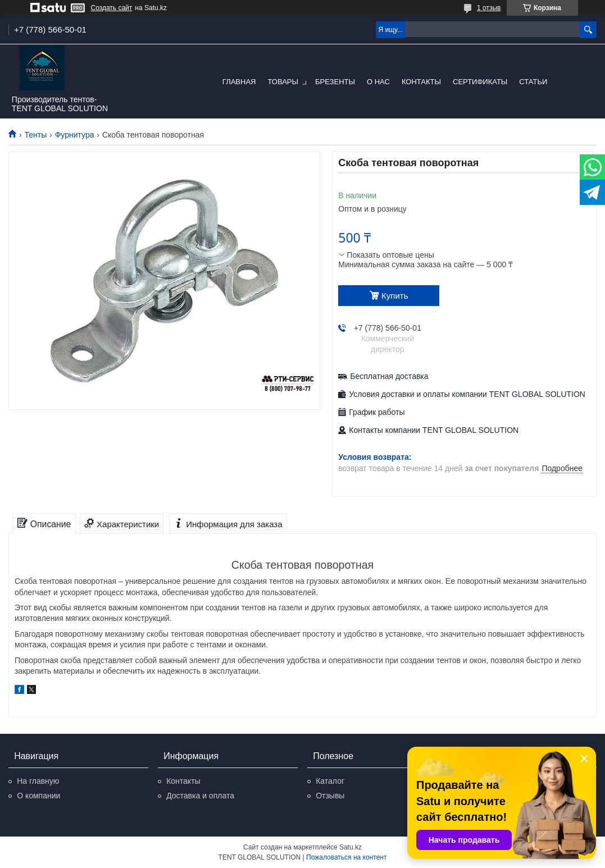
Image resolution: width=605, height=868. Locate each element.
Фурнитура (75, 135)
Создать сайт (112, 8)
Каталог (330, 781)
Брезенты (335, 82)
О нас (378, 82)
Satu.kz (351, 847)
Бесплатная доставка (389, 376)
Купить (395, 296)
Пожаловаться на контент (346, 857)
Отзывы (330, 796)
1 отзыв (489, 8)
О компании (38, 796)
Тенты (35, 135)
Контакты (421, 82)
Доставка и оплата (200, 796)
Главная (239, 82)
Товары (283, 82)
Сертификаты (480, 82)
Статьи (533, 82)
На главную (38, 781)
